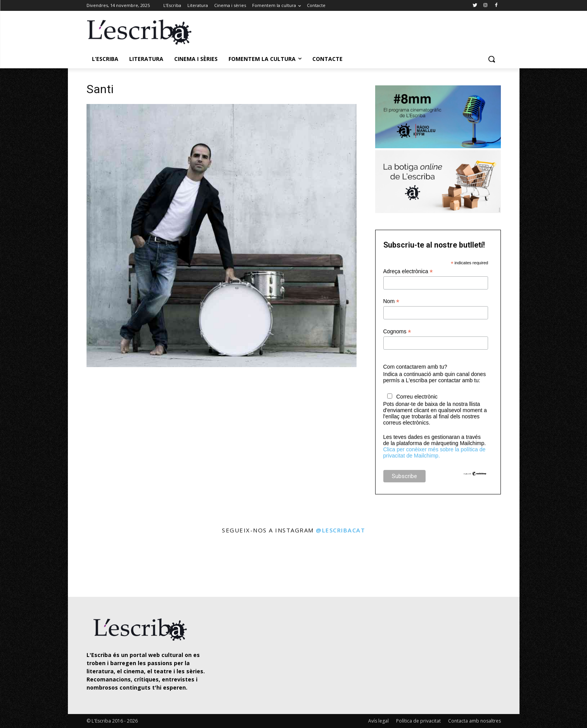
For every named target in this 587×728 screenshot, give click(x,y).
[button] (492, 59)
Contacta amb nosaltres (474, 721)
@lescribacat (340, 530)
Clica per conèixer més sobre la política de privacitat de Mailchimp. (435, 452)
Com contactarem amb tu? (415, 367)
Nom (391, 301)
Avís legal (378, 721)
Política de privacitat (418, 721)
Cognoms (397, 332)
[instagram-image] (94, 566)
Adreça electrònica (408, 271)
